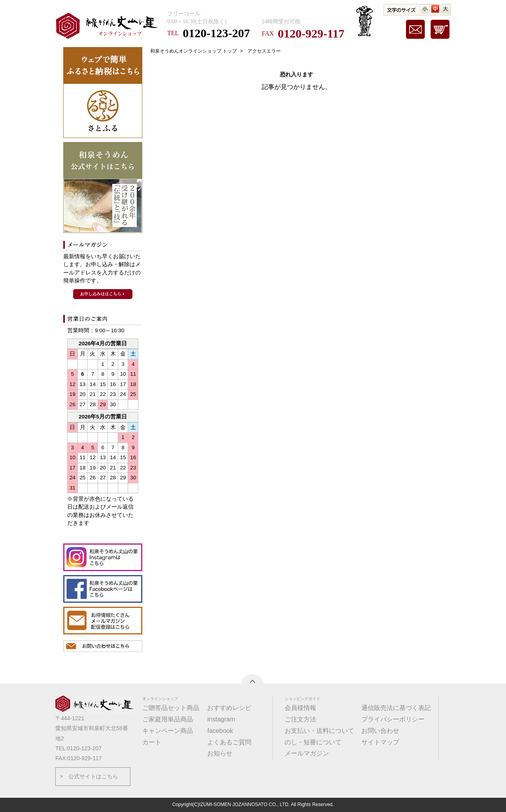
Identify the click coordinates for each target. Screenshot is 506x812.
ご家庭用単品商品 (168, 719)
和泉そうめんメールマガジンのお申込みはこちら (103, 294)
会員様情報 (300, 708)
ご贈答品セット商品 (171, 708)
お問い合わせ (380, 731)
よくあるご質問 (229, 742)
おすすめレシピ (229, 708)
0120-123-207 (216, 33)
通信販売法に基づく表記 (396, 708)
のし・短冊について (313, 742)
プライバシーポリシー (393, 719)
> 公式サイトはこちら (89, 776)
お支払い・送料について (319, 731)
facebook (220, 731)
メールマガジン (307, 753)
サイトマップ (380, 742)
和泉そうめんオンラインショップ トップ (194, 51)
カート (152, 742)
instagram (221, 719)
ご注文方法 (300, 719)
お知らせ (220, 753)
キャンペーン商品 (168, 731)
